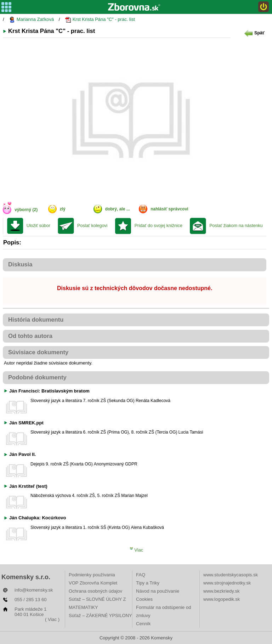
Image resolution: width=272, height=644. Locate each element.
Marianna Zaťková (31, 20)
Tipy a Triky (148, 583)
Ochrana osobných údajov (95, 591)
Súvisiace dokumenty (38, 352)
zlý (63, 209)
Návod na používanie (158, 591)
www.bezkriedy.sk (221, 591)
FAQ (141, 575)
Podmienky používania (92, 575)
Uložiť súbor (38, 226)
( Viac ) (52, 619)
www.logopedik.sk (222, 599)
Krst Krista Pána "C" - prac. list (100, 20)
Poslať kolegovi (92, 226)
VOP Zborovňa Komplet (93, 583)
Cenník (143, 624)
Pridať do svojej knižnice (158, 226)
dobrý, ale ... (118, 209)
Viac (137, 550)
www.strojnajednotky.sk (227, 583)
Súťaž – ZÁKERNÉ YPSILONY (100, 615)
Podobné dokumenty (37, 377)
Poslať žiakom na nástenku (236, 226)
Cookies (144, 599)
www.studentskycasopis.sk (231, 575)
